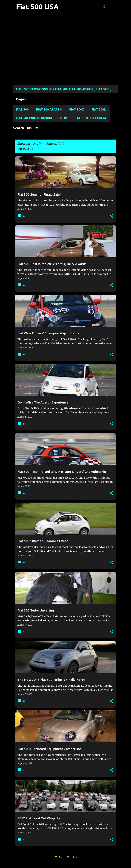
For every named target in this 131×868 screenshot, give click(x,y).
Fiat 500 (22, 109)
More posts (66, 857)
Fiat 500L (99, 109)
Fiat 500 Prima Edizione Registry (42, 118)
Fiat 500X (77, 109)
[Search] (105, 7)
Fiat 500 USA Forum (91, 118)
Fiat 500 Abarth (49, 109)
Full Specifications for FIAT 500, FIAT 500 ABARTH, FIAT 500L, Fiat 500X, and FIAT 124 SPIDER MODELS (63, 90)
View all (26, 149)
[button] (111, 216)
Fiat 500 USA (37, 7)
